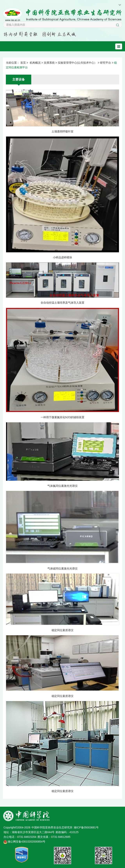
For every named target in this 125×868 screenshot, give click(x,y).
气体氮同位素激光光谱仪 (62, 486)
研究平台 (105, 63)
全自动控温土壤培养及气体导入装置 (62, 303)
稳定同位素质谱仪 (62, 630)
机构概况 (35, 63)
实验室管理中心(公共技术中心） (77, 63)
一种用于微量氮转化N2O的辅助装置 (63, 417)
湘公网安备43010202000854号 (26, 842)
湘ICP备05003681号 (86, 827)
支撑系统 (49, 63)
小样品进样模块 (62, 257)
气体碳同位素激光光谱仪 (62, 568)
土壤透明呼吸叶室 (62, 131)
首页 (23, 63)
